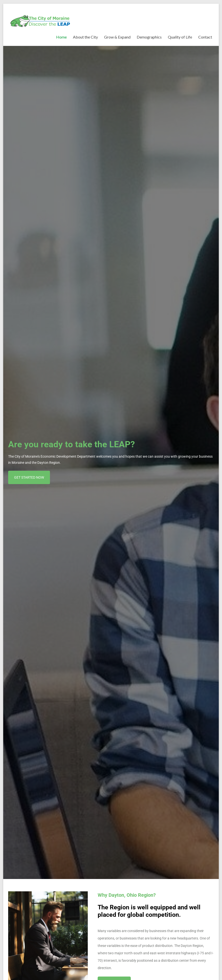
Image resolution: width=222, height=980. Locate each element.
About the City (85, 37)
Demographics (149, 37)
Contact (205, 37)
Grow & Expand (117, 37)
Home (61, 37)
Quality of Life (180, 37)
